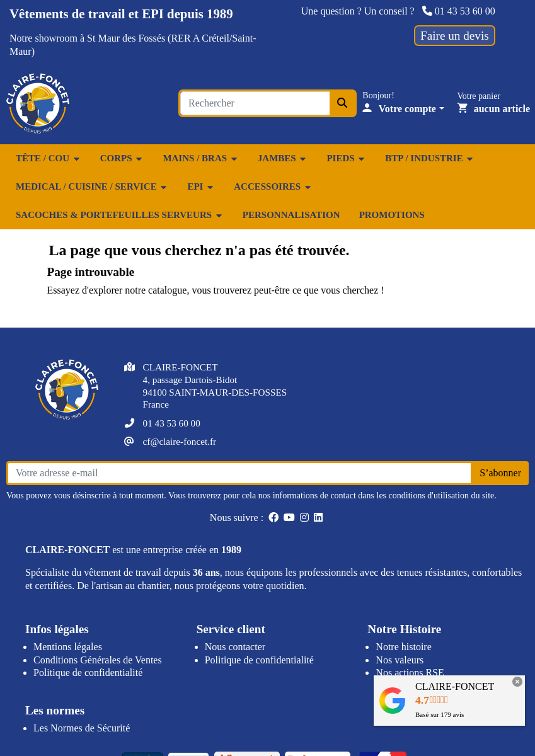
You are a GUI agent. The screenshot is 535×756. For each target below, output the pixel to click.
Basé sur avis (440, 714)
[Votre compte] (403, 109)
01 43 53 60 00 (459, 11)
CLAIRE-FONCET (455, 686)
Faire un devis (455, 36)
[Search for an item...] (255, 103)
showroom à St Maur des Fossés (100, 38)
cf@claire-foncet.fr (180, 441)
